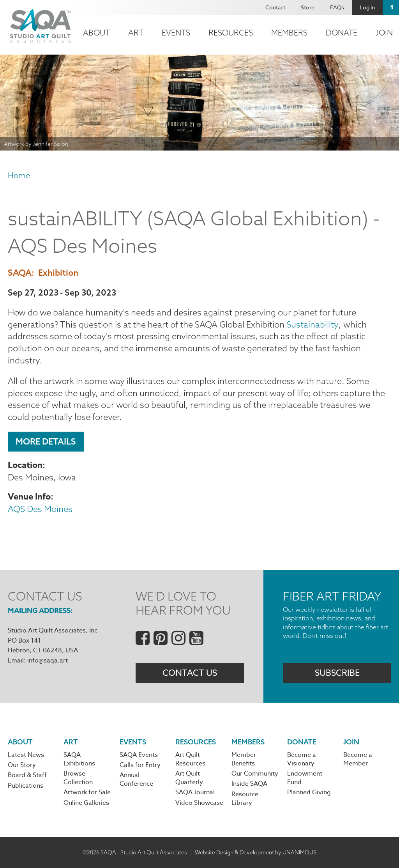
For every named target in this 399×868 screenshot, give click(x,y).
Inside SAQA (249, 784)
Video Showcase (199, 803)
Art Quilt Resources (190, 759)
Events (176, 33)
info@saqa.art (48, 661)
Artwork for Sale (87, 792)
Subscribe (337, 673)
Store (308, 7)
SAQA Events (139, 755)
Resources (231, 33)
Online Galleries (86, 803)
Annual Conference (136, 779)
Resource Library (245, 799)
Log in (367, 7)
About (96, 33)
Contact (275, 7)
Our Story (22, 765)
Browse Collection (78, 778)
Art (136, 33)
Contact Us (190, 673)
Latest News (26, 755)
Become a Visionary (302, 759)
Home (19, 175)
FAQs (337, 7)
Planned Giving (309, 792)
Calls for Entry (140, 765)
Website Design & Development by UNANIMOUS (256, 852)
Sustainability (312, 324)
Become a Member (358, 759)
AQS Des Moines (40, 509)
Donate (342, 33)
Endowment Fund (305, 778)
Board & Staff (27, 775)
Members (289, 33)
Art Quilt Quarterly (189, 778)
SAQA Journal (195, 792)
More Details (46, 441)
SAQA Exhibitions (79, 759)
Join (351, 742)
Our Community (255, 774)
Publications (26, 786)
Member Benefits (244, 759)
